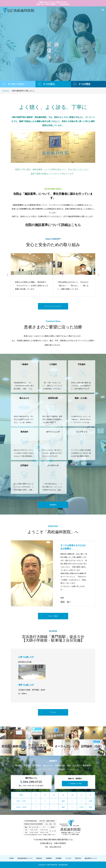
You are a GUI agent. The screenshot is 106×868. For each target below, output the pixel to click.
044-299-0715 (65, 4)
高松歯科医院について (25, 858)
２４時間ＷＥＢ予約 (75, 784)
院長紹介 (39, 858)
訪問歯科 (59, 858)
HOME (12, 858)
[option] (53, 47)
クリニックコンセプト (53, 306)
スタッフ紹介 (53, 616)
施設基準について (91, 858)
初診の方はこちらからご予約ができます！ (54, 2)
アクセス (53, 712)
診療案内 (53, 505)
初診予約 (78, 858)
